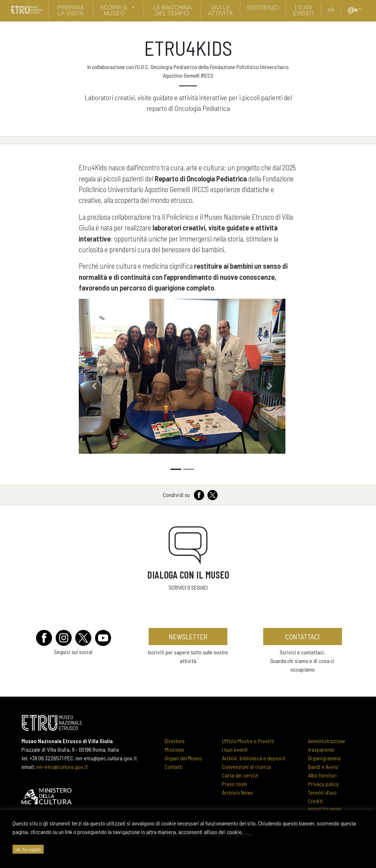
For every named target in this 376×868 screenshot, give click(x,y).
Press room (235, 784)
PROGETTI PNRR (325, 810)
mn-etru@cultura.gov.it (62, 767)
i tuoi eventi (303, 11)
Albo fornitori (322, 775)
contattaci (302, 637)
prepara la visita (71, 11)
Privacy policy (323, 784)
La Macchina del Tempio (172, 11)
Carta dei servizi (240, 775)
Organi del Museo (183, 758)
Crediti (315, 801)
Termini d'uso (322, 792)
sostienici (263, 8)
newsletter (188, 637)
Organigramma (324, 758)
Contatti (174, 767)
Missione (174, 749)
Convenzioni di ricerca (247, 767)
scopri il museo (114, 11)
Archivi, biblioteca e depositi (254, 758)
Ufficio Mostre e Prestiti (248, 741)
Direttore (175, 741)
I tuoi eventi (235, 749)
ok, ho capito (28, 849)
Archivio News (238, 792)
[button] (363, 10)
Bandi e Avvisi (323, 767)
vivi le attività (220, 11)
